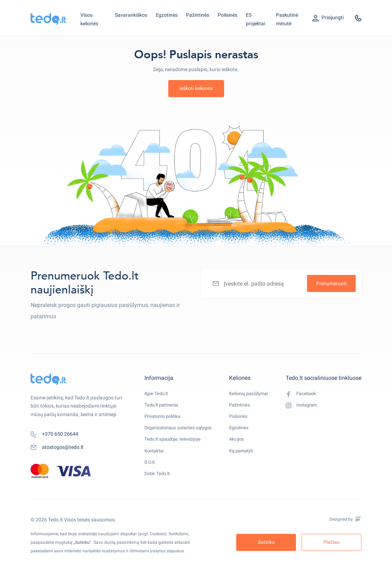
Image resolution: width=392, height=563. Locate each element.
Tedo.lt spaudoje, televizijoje (175, 445)
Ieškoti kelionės (196, 88)
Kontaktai (155, 458)
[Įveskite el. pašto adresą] (281, 283)
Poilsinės (227, 15)
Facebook (302, 394)
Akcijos (239, 445)
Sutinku (266, 542)
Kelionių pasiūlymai (252, 394)
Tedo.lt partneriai (163, 407)
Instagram (303, 407)
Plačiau (332, 542)
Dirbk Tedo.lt (158, 484)
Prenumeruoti (331, 283)
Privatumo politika (165, 420)
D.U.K (150, 471)
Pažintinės (198, 15)
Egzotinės (167, 15)
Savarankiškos (131, 15)
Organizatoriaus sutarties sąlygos (182, 432)
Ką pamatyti (245, 458)
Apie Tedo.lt (157, 394)
